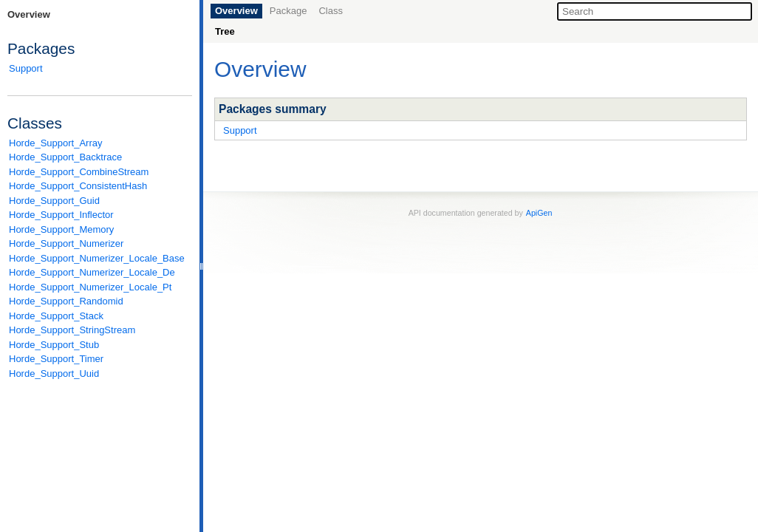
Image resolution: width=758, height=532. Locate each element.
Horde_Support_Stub (54, 345)
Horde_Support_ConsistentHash (78, 186)
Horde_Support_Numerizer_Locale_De (92, 272)
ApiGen (539, 213)
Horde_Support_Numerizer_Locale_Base (97, 258)
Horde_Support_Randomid (66, 301)
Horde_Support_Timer (56, 359)
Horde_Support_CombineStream (79, 172)
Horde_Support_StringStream (72, 330)
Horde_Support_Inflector (61, 215)
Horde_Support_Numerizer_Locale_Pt (90, 287)
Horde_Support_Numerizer (66, 243)
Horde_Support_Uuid (54, 374)
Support (26, 68)
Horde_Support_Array (55, 143)
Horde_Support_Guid (54, 201)
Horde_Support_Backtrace (65, 157)
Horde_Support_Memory (61, 229)
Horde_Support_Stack (56, 316)
